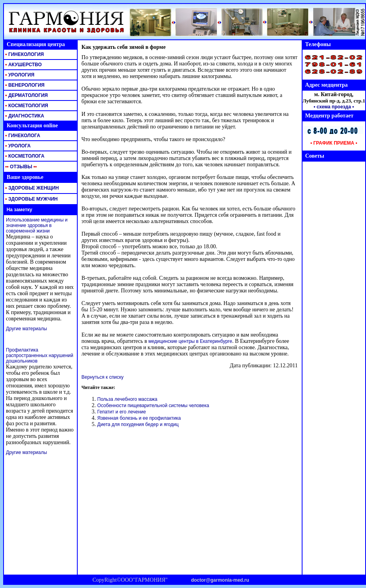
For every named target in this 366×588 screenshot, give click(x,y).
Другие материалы (26, 329)
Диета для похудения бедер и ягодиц (138, 424)
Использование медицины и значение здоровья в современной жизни (37, 225)
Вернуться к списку (103, 377)
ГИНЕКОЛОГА (22, 136)
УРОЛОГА (17, 146)
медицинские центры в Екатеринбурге (190, 341)
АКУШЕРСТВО (23, 65)
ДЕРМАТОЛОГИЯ (26, 95)
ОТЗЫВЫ (20, 167)
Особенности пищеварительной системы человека (153, 406)
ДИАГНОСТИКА (24, 116)
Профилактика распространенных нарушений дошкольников (40, 355)
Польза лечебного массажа (127, 399)
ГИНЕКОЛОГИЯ (24, 54)
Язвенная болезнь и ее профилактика (139, 418)
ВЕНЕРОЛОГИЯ (24, 85)
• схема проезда (332, 107)
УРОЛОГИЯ (19, 75)
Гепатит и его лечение (122, 412)
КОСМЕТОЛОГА (24, 156)
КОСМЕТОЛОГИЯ (26, 106)
